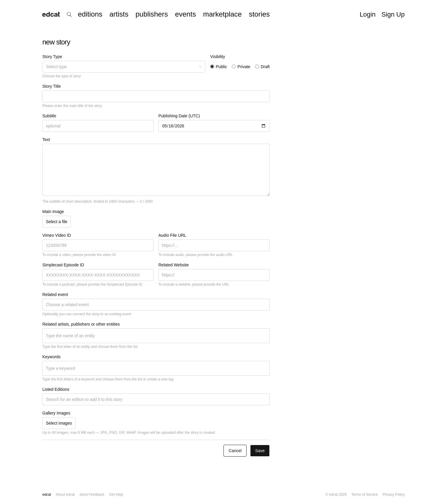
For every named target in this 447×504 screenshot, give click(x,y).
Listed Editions (56, 389)
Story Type (52, 57)
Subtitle (49, 116)
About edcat (65, 495)
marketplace (222, 14)
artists (119, 14)
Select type (124, 67)
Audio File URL (172, 235)
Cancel (235, 451)
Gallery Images (56, 413)
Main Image (53, 212)
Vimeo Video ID (57, 235)
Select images (59, 423)
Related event (55, 295)
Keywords (51, 357)
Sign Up (393, 14)
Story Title (52, 86)
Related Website (173, 265)
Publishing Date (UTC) (179, 116)
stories (259, 14)
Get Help (116, 495)
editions (90, 14)
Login (368, 14)
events (185, 14)
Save (260, 451)
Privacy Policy (394, 495)
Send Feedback (92, 495)
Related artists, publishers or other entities (81, 324)
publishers (152, 14)
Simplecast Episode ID (63, 265)
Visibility (218, 57)
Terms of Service (365, 495)
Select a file (57, 222)
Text (46, 140)
